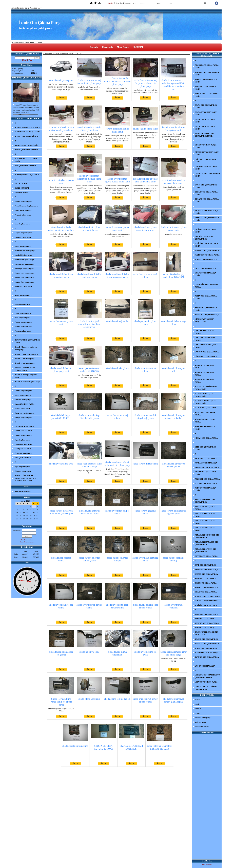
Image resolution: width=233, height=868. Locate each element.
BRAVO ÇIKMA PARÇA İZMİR (27, 150)
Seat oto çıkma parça (22, 408)
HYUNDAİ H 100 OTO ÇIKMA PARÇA (206, 286)
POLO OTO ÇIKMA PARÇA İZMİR (206, 489)
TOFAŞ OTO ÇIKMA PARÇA (206, 648)
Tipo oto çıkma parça (22, 440)
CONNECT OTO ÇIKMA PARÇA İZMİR (207, 175)
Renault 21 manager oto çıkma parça (26, 376)
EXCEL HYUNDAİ (22, 188)
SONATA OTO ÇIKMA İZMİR (206, 601)
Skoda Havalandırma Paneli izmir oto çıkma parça (61, 702)
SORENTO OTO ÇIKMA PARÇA (207, 596)
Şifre (20, 533)
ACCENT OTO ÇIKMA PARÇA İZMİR (207, 66)
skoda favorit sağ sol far (117, 321)
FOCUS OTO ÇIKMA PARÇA (206, 259)
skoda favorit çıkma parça (61, 80)
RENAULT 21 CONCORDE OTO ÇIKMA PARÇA (207, 536)
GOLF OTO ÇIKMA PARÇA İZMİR (206, 274)
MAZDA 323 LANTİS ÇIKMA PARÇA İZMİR (206, 388)
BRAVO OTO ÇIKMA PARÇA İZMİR (206, 113)
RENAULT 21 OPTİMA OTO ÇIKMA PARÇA (206, 550)
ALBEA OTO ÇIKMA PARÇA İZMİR (206, 81)
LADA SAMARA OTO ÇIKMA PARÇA (206, 346)
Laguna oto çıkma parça (23, 233)
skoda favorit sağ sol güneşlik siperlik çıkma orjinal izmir (89, 324)
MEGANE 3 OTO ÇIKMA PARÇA (205, 381)
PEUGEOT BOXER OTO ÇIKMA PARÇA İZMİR (204, 135)
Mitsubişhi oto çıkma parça (24, 269)
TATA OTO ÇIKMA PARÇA (205, 619)
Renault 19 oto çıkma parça (25, 363)
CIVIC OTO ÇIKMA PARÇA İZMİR (206, 146)
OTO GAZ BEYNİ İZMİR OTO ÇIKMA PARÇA (207, 688)
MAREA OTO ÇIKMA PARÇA (206, 408)
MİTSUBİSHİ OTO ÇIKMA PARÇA (205, 421)
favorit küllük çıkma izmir (145, 129)
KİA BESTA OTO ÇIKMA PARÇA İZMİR (205, 320)
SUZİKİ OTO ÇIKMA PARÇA (206, 605)
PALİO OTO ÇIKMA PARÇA (206, 459)
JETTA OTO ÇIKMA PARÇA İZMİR (206, 297)
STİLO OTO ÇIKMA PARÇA (206, 592)
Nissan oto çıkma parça (23, 295)
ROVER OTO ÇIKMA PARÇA (206, 556)
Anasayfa (94, 47)
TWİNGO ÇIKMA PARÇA (25, 426)
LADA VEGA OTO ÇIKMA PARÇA (205, 339)
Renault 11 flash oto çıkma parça (26, 354)
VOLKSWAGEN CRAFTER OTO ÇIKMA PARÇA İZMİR (207, 676)
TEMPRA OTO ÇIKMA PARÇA (207, 623)
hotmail (198, 700)
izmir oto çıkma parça (23, 491)
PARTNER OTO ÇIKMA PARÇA (207, 467)
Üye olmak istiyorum (27, 542)
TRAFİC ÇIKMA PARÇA (24, 431)
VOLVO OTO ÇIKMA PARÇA (206, 682)
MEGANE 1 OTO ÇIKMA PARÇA (205, 367)
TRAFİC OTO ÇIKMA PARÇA (206, 639)
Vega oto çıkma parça (22, 467)
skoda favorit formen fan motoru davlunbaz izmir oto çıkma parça (117, 81)
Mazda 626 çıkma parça (23, 255)
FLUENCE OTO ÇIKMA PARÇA (207, 255)
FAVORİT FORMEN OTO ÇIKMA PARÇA (205, 238)
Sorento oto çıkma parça (23, 391)
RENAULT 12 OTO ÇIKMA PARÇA (205, 522)
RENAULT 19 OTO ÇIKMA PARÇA (205, 529)
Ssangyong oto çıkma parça (24, 413)
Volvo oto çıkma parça (23, 471)
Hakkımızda (107, 47)
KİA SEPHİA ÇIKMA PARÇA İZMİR (206, 309)
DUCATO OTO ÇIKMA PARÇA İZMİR (207, 200)
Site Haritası (207, 865)
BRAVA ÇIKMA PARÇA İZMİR (26, 145)
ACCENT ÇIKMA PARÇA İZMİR (27, 127)
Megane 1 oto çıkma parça (24, 273)
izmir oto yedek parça (203, 718)
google (197, 704)
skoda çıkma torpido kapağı (117, 699)
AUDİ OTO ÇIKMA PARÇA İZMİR (205, 88)
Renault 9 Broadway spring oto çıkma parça (26, 348)
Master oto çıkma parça (23, 286)
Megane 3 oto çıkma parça (24, 282)
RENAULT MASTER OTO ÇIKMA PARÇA (205, 501)
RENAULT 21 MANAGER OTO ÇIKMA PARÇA (207, 543)
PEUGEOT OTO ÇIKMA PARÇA (207, 479)
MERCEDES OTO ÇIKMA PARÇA (205, 414)
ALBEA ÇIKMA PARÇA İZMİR (26, 136)
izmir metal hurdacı (202, 726)
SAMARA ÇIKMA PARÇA (25, 404)
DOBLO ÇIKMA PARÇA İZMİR (27, 175)
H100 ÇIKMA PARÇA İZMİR (26, 166)
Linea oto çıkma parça (23, 237)
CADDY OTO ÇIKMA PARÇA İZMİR (206, 168)
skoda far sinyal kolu (89, 652)
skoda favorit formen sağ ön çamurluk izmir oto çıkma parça (145, 83)
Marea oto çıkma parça (23, 246)
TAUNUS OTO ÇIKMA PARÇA (207, 614)
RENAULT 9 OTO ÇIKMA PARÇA (205, 508)
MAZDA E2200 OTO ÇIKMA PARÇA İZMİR (206, 402)
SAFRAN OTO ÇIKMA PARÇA (207, 570)
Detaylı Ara (27, 60)
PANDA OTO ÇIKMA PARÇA (206, 463)
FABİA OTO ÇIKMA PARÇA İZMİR (206, 231)
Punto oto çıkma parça (23, 331)
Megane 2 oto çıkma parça (24, 277)
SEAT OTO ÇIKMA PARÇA (205, 578)
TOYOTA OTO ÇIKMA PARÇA (207, 653)
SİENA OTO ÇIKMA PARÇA (206, 583)
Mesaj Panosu (123, 47)
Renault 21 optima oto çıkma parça (27, 382)
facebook (198, 709)
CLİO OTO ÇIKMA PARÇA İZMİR (205, 161)
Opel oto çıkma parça (22, 304)
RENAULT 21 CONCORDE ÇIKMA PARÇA (25, 369)
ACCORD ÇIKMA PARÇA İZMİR (27, 132)
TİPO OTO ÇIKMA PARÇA (205, 628)
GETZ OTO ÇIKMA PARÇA (206, 268)
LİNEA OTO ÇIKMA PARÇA (206, 356)
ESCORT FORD (21, 184)
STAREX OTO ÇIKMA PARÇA (207, 587)
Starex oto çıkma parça (23, 395)
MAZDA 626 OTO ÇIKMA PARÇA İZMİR (205, 395)
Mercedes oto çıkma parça (24, 264)
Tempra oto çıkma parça (23, 435)
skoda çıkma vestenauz (89, 699)
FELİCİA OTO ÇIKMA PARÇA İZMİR (207, 245)
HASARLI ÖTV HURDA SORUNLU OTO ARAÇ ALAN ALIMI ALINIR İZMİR (26, 478)
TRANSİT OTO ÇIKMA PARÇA (207, 644)
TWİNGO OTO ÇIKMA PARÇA (207, 657)
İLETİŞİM (138, 47)
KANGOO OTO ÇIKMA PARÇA (207, 315)
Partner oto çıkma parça (23, 326)
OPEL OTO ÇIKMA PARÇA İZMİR (205, 448)
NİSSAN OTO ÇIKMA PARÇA (206, 438)
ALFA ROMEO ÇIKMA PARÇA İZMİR (207, 95)
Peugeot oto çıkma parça (23, 322)
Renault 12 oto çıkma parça (25, 359)
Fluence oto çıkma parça (23, 202)
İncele (61, 98)
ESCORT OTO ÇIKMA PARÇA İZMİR (207, 212)
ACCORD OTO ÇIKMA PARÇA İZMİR (207, 74)
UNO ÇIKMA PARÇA (23, 458)
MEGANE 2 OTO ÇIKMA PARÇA (205, 374)
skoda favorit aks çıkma (117, 368)
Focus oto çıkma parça (23, 215)
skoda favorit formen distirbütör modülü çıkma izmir (89, 179)
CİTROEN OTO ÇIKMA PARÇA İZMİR (207, 153)
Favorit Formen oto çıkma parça (26, 206)
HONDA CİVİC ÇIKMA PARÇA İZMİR (27, 160)
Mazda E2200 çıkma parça (24, 260)
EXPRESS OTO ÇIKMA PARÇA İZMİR (207, 219)
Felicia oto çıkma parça (23, 210)
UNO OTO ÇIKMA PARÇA (205, 666)
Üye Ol (110, 3)
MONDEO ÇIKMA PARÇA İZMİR (205, 428)
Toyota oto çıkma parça (23, 453)
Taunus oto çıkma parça (23, 444)
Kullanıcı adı (17, 530)
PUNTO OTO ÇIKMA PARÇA (206, 483)
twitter (197, 713)
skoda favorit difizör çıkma (145, 464)
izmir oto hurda (200, 722)
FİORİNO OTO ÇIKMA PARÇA (207, 251)
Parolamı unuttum (27, 540)
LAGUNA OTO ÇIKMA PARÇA (207, 352)
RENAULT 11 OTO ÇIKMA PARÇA (205, 515)
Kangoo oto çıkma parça (23, 418)
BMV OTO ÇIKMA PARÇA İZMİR (205, 128)
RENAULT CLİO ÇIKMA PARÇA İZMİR (27, 341)
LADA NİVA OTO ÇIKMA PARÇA (205, 332)
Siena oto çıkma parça (23, 400)
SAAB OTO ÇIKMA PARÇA (205, 565)
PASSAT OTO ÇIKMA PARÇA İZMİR (206, 473)
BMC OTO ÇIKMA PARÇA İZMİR (205, 121)
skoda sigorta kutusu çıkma (75, 746)
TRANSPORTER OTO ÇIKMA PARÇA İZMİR (206, 633)
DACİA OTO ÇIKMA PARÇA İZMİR (206, 186)
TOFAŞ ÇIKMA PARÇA (24, 449)
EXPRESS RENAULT (23, 193)
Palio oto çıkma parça (22, 318)
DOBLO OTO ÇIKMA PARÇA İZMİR (206, 193)
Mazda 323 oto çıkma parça (25, 251)
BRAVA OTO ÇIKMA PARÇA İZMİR (206, 106)
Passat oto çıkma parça (23, 313)
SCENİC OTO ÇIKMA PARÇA (206, 574)
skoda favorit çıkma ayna (61, 464)
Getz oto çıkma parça (22, 224)
